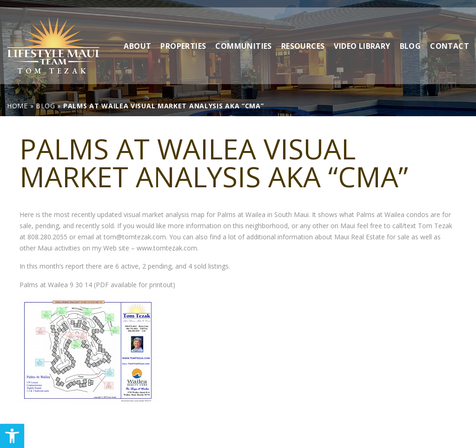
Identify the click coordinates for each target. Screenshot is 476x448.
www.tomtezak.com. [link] (168, 248)
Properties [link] (183, 38)
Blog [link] (410, 38)
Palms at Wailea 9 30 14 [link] (56, 285)
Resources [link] (303, 38)
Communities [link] (243, 38)
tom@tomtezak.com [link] (135, 237)
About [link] (137, 38)
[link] (12, 436)
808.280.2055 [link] (47, 237)
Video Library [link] (362, 38)
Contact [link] (450, 38)
